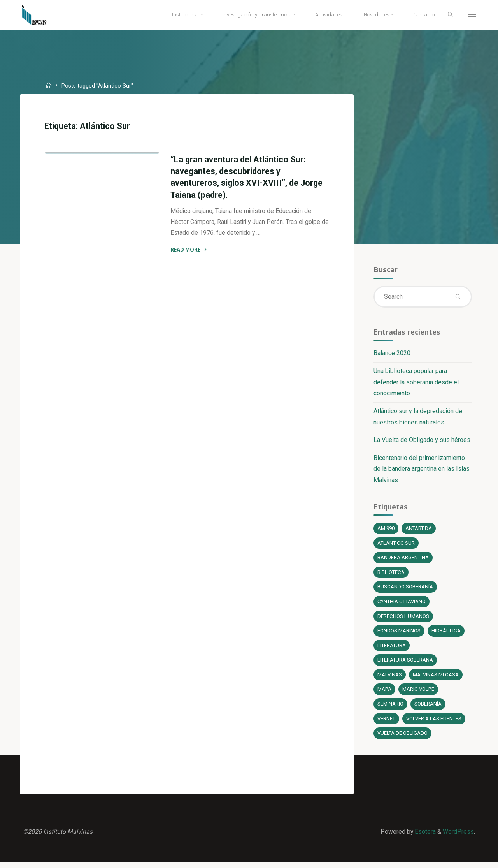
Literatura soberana (82, 240)
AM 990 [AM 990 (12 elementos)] (386, 531)
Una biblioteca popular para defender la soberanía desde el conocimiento (416, 384)
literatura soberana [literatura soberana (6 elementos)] (405, 664)
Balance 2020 (392, 355)
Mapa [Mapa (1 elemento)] (384, 694)
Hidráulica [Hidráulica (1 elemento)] (446, 635)
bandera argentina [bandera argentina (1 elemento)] (403, 561)
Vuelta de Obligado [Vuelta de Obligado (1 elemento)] (402, 738)
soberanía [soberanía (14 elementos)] (428, 709)
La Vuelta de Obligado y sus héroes (422, 442)
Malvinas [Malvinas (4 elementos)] (389, 679)
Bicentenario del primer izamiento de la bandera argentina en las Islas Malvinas (421, 471)
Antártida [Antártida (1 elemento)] (419, 531)
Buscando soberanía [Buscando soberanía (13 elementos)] (405, 590)
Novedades (134, 240)
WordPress (458, 837)
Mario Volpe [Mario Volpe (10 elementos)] (418, 694)
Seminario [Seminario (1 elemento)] (390, 709)
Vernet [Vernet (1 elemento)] (386, 723)
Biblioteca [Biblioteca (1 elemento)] (391, 575)
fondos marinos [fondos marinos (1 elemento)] (399, 635)
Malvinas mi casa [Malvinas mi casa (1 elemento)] (435, 679)
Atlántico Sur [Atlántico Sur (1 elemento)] (396, 546)
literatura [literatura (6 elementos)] (392, 649)
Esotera (424, 837)
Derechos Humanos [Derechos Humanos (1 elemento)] (403, 620)
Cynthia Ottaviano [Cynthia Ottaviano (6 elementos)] (402, 605)
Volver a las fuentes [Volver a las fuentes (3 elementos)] (434, 723)
